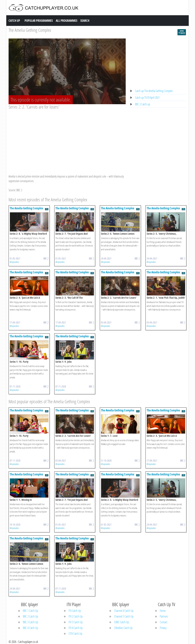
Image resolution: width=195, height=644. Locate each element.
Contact (164, 622)
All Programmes (67, 21)
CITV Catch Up (75, 634)
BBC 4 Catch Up (30, 628)
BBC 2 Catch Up (30, 616)
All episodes (14, 262)
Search (85, 21)
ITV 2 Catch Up (76, 616)
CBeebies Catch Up (123, 628)
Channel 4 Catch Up (124, 611)
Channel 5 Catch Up (124, 616)
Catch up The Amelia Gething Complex (154, 91)
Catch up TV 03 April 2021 (147, 98)
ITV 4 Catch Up (76, 628)
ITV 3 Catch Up (76, 622)
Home (163, 611)
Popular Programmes (39, 21)
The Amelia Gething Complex (30, 30)
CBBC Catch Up (121, 622)
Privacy (163, 628)
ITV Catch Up (75, 611)
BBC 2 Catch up (143, 104)
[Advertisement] (67, 138)
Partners (164, 616)
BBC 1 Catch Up (30, 611)
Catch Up (14, 21)
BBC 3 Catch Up (30, 622)
